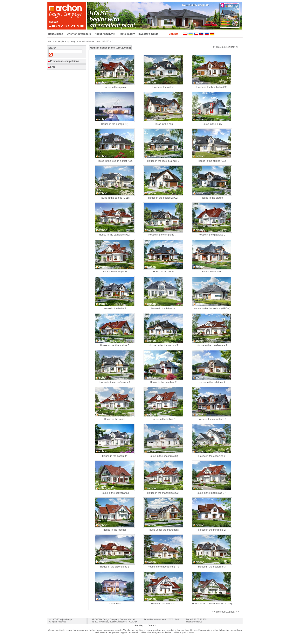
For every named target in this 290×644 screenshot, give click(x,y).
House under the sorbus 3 (115, 345)
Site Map (139, 625)
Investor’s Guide (148, 34)
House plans (55, 34)
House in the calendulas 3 (115, 567)
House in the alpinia (115, 87)
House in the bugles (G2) (212, 161)
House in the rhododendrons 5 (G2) (212, 604)
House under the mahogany (163, 530)
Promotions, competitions (65, 61)
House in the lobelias (115, 530)
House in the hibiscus (163, 308)
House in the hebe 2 (115, 308)
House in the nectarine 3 (212, 567)
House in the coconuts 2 (212, 456)
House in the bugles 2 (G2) (163, 198)
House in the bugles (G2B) (115, 198)
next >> (235, 47)
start (50, 41)
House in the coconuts (115, 456)
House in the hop (163, 124)
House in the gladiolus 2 (212, 235)
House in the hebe (163, 272)
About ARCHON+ (105, 34)
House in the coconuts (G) (163, 456)
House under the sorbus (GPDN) (212, 308)
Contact (173, 34)
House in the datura (212, 198)
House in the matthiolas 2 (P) (212, 493)
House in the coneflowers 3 (115, 382)
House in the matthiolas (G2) (163, 493)
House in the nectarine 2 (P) (163, 567)
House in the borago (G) (115, 124)
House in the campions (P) (163, 235)
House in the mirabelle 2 (212, 530)
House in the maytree (115, 272)
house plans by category (66, 41)
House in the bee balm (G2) (212, 87)
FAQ (53, 67)
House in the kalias (115, 419)
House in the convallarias (115, 493)
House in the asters (163, 87)
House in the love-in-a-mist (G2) (115, 161)
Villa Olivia (115, 604)
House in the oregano (163, 604)
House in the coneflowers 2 (212, 345)
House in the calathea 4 (212, 382)
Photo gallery (127, 34)
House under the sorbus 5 (163, 345)
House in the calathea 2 (163, 382)
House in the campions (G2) (115, 235)
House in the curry (212, 124)
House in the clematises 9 (212, 419)
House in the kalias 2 (163, 419)
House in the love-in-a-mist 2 (163, 161)
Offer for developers (79, 34)
